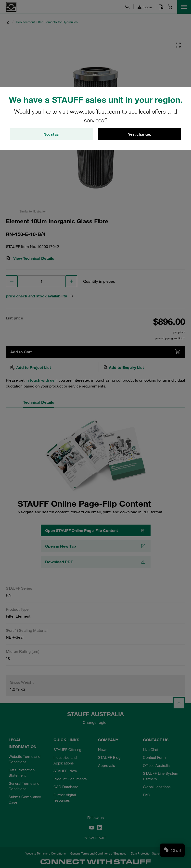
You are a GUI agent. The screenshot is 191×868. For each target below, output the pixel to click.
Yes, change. (140, 134)
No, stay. (51, 134)
